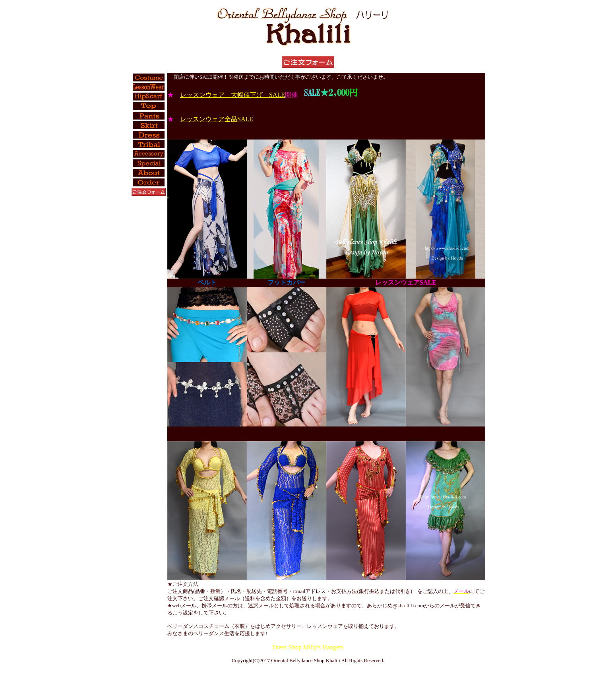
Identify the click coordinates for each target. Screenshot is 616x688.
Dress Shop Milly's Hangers (308, 647)
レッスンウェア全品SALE (217, 119)
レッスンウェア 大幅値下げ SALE (232, 95)
